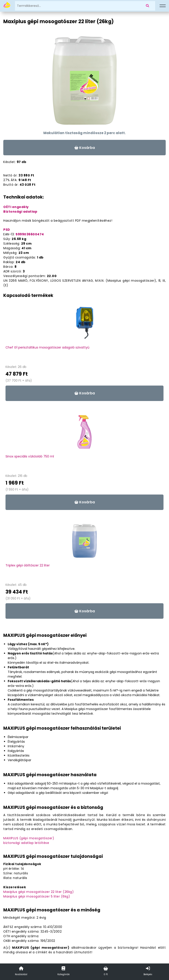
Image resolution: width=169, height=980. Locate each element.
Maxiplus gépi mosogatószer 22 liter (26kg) (39, 892)
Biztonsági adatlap (20, 212)
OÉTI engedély (16, 207)
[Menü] (163, 6)
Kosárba (85, 148)
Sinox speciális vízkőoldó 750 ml (30, 456)
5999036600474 (30, 234)
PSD (7, 230)
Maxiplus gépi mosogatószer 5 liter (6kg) (37, 896)
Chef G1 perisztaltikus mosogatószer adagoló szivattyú (47, 347)
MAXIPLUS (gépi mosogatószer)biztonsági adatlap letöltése (29, 840)
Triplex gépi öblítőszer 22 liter (28, 565)
